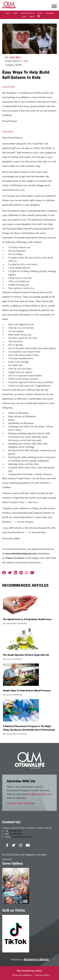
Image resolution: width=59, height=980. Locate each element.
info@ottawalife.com (40, 794)
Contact (40, 13)
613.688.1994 (16, 834)
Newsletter (50, 13)
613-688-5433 (15, 831)
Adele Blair (15, 57)
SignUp (32, 16)
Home (8, 13)
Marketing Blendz (36, 959)
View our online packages (21, 803)
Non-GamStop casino (29, 971)
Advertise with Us (27, 13)
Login (24, 16)
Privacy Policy (43, 975)
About (15, 13)
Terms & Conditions (22, 975)
